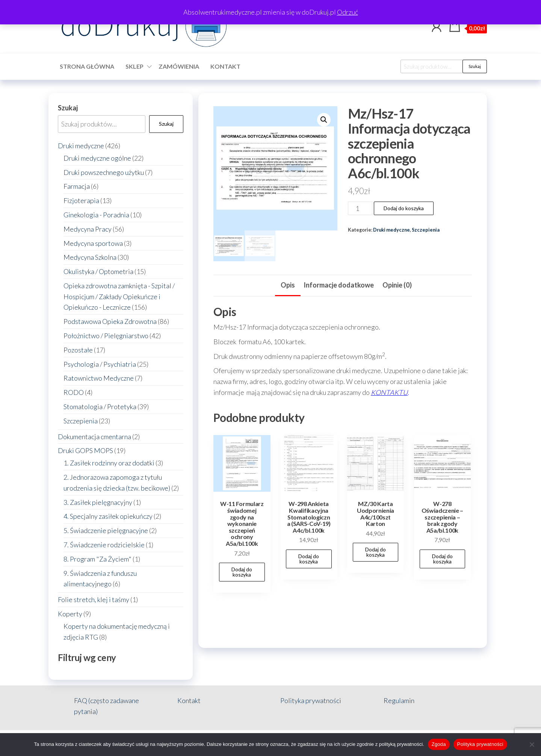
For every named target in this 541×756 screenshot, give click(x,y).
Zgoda (439, 744)
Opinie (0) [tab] (397, 285)
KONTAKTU (389, 392)
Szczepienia (426, 230)
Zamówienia (179, 66)
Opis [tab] (288, 285)
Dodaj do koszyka (404, 208)
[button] (324, 120)
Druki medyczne (391, 230)
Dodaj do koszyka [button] (242, 572)
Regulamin (399, 700)
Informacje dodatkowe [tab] (339, 285)
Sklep (134, 66)
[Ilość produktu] (360, 208)
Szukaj (475, 66)
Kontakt (225, 66)
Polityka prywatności (311, 700)
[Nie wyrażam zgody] (532, 744)
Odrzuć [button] (348, 12)
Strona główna (87, 66)
